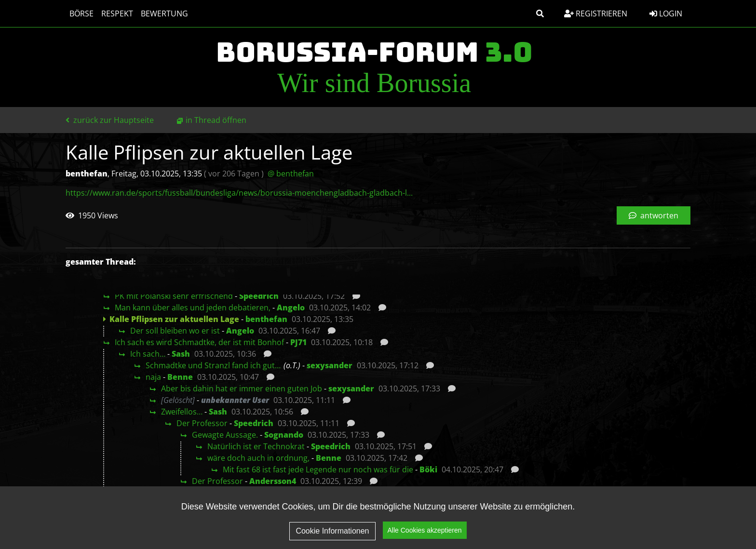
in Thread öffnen (216, 120)
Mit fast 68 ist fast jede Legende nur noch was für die (318, 469)
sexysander (330, 365)
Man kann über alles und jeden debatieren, (193, 308)
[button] (540, 13)
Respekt (117, 13)
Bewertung (164, 13)
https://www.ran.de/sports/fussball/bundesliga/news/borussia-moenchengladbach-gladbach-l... (239, 193)
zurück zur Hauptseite (110, 120)
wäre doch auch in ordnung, (258, 458)
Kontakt (665, 528)
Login (666, 13)
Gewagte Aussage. (225, 435)
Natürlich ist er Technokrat (256, 446)
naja (153, 377)
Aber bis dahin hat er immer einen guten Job (242, 388)
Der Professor (202, 423)
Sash (181, 354)
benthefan (266, 319)
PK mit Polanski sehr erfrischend (174, 296)
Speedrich (259, 296)
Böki (428, 469)
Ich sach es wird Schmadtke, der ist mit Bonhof (199, 342)
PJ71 (298, 342)
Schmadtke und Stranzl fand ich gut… (213, 365)
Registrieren (596, 13)
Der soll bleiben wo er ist (175, 331)
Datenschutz (546, 528)
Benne (180, 377)
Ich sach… (148, 354)
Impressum (611, 528)
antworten (654, 215)
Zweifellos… (182, 412)
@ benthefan (291, 174)
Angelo (291, 308)
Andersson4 (273, 481)
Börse (81, 13)
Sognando (284, 435)
